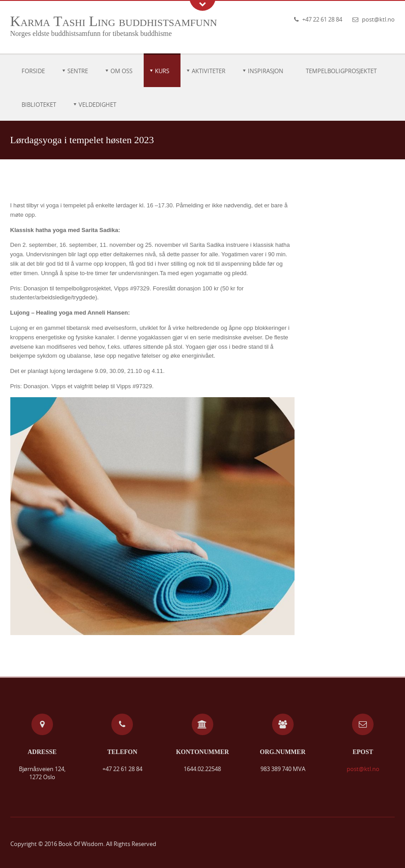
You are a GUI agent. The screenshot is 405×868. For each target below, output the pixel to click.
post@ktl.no (378, 19)
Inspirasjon (266, 71)
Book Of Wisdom (81, 844)
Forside (33, 71)
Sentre (78, 71)
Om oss (121, 71)
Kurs (162, 71)
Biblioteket (39, 105)
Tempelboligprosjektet (341, 71)
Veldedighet (97, 105)
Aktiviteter (209, 71)
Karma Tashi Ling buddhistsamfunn (114, 21)
